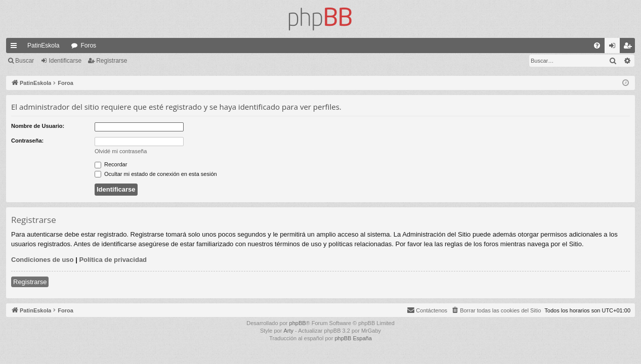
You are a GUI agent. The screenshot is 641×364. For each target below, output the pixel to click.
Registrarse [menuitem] (630, 48)
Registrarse (112, 61)
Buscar (25, 61)
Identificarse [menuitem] (614, 48)
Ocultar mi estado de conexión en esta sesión (156, 174)
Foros (88, 45)
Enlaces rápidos (16, 48)
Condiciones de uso (42, 260)
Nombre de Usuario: (38, 126)
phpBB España (353, 338)
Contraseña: (27, 141)
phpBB (298, 323)
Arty (288, 331)
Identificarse (65, 61)
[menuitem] (597, 45)
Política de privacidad (113, 260)
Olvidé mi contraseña (121, 151)
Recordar (111, 164)
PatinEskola (43, 45)
